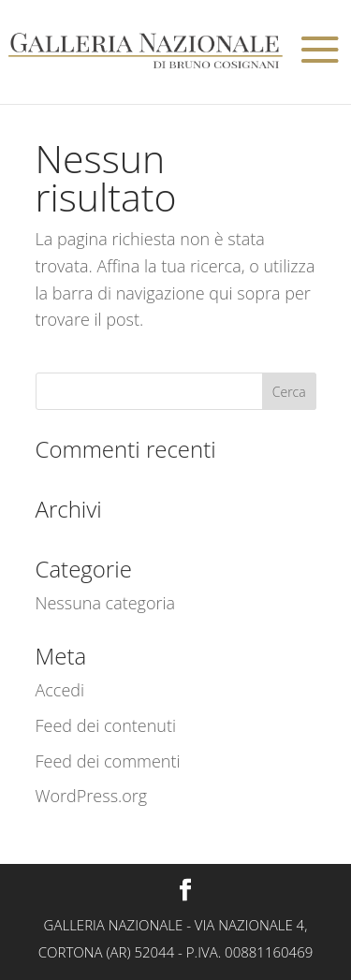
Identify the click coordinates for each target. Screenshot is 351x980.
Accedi (60, 690)
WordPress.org (92, 796)
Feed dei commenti (108, 761)
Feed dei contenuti (106, 725)
